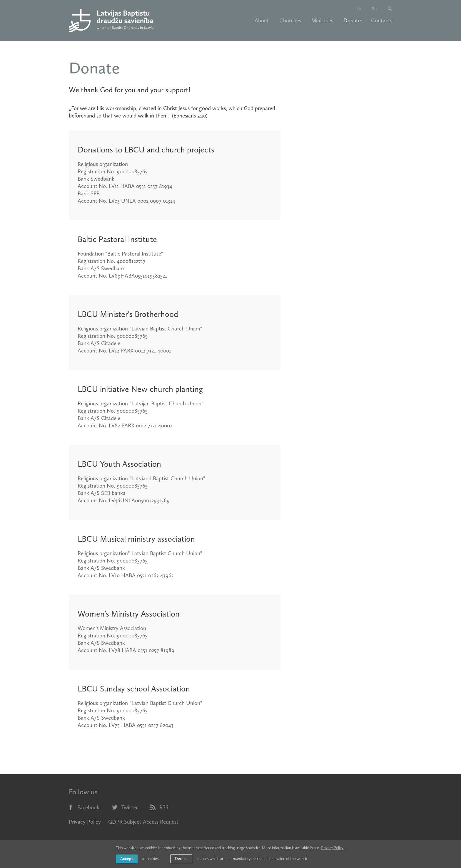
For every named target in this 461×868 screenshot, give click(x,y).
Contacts (382, 21)
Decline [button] (181, 859)
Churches (290, 21)
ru (375, 9)
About (262, 21)
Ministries (322, 21)
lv (359, 9)
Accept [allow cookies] (127, 859)
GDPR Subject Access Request (143, 822)
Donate (352, 21)
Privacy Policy (85, 822)
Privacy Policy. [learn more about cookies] (333, 848)
